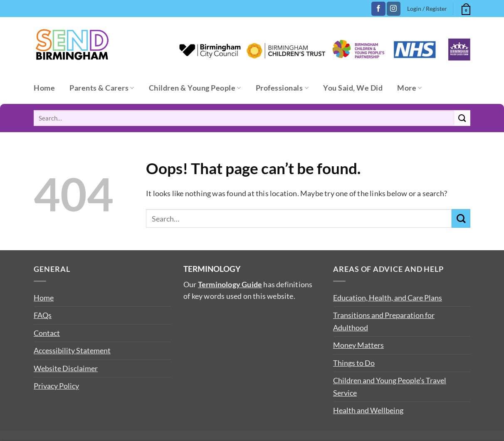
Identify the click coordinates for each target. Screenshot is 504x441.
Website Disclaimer (66, 368)
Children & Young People (195, 88)
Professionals (282, 88)
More (410, 88)
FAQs (43, 315)
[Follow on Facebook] (378, 9)
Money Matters (358, 345)
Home (44, 88)
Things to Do (354, 363)
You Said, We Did (353, 88)
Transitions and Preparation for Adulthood (384, 321)
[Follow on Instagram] (394, 9)
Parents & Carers (102, 88)
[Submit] (462, 118)
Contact (47, 333)
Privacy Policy (56, 386)
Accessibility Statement (72, 350)
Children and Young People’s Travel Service (390, 386)
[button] (465, 8)
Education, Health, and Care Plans (388, 298)
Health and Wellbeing (368, 410)
